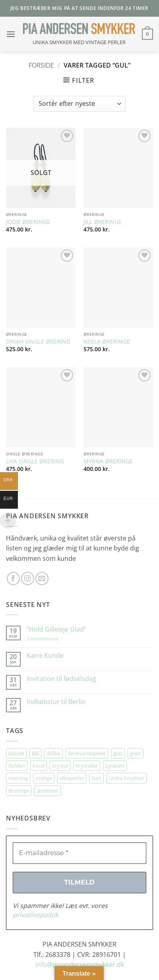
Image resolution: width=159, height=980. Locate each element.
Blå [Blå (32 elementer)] (35, 753)
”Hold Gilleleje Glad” (56, 629)
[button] (11, 34)
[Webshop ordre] (79, 104)
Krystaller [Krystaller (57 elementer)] (87, 766)
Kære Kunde (45, 656)
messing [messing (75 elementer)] (18, 778)
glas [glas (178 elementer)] (118, 753)
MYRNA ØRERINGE (108, 461)
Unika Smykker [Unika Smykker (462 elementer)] (127, 778)
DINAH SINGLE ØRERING (38, 342)
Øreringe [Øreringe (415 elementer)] (19, 791)
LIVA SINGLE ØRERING (35, 461)
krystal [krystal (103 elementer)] (60, 766)
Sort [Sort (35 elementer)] (96, 778)
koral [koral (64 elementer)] (39, 766)
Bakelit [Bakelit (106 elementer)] (16, 753)
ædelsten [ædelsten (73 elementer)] (48, 791)
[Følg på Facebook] (13, 578)
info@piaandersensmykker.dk (80, 964)
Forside (41, 65)
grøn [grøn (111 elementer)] (136, 753)
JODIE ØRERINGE (28, 222)
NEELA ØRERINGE (107, 342)
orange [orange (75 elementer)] (44, 778)
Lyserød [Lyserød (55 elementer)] (115, 766)
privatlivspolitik (35, 915)
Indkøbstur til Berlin (56, 702)
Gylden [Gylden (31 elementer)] (17, 766)
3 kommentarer (51, 639)
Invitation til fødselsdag (61, 679)
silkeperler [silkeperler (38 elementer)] (72, 778)
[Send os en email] (42, 578)
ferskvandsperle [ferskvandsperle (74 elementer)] (87, 753)
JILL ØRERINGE (103, 222)
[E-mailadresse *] (79, 853)
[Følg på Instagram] (28, 578)
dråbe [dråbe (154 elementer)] (53, 753)
